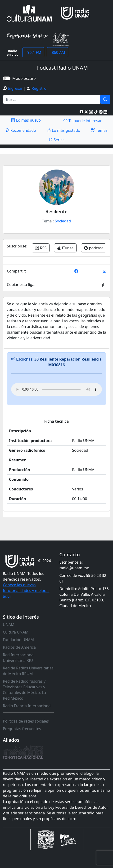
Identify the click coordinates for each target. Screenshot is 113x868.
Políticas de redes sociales (26, 721)
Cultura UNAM (16, 632)
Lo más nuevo (26, 120)
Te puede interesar (82, 120)
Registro (39, 88)
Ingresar (15, 88)
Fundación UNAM (18, 640)
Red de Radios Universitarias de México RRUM (28, 671)
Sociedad (63, 221)
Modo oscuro (25, 78)
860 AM (57, 52)
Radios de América (19, 647)
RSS (41, 248)
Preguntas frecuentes (22, 729)
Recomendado (21, 130)
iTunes (65, 248)
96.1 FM (33, 52)
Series (56, 140)
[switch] (7, 78)
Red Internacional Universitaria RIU (19, 658)
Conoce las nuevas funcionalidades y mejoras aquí (26, 591)
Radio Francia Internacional (27, 706)
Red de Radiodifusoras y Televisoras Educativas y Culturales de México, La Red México (24, 690)
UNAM (9, 625)
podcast (94, 248)
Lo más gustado (64, 130)
